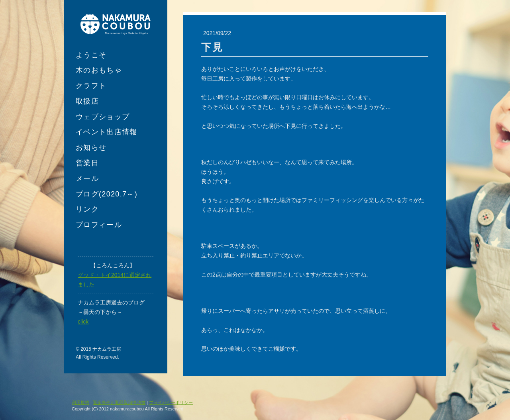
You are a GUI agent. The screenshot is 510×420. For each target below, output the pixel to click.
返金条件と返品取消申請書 (119, 402)
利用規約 (80, 402)
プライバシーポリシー (171, 402)
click (83, 322)
